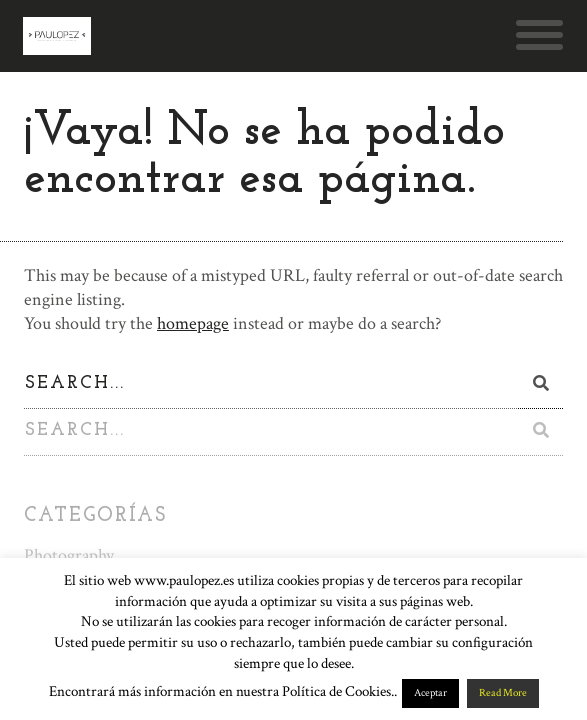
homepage (193, 323)
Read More (503, 693)
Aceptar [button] (430, 693)
